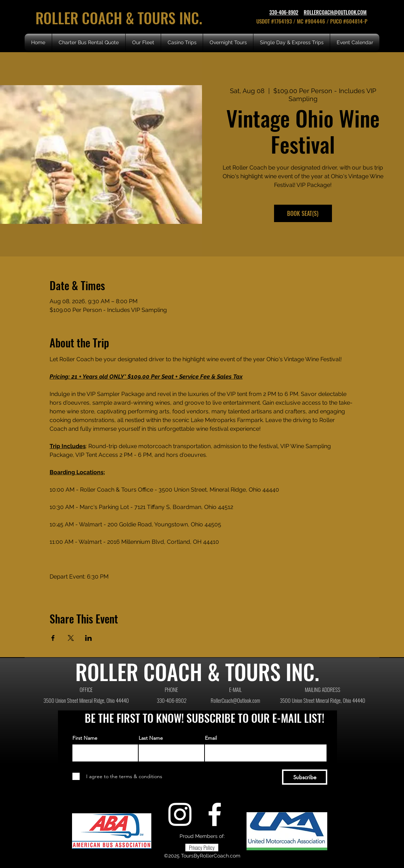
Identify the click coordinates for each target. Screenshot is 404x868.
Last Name (151, 738)
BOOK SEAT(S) (303, 213)
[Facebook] (215, 814)
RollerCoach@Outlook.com (235, 700)
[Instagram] (180, 814)
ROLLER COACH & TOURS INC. (121, 18)
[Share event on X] (71, 638)
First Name (85, 738)
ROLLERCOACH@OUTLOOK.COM (335, 12)
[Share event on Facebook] (53, 638)
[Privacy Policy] (202, 848)
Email (211, 738)
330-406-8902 (284, 12)
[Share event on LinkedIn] (89, 638)
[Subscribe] (305, 777)
